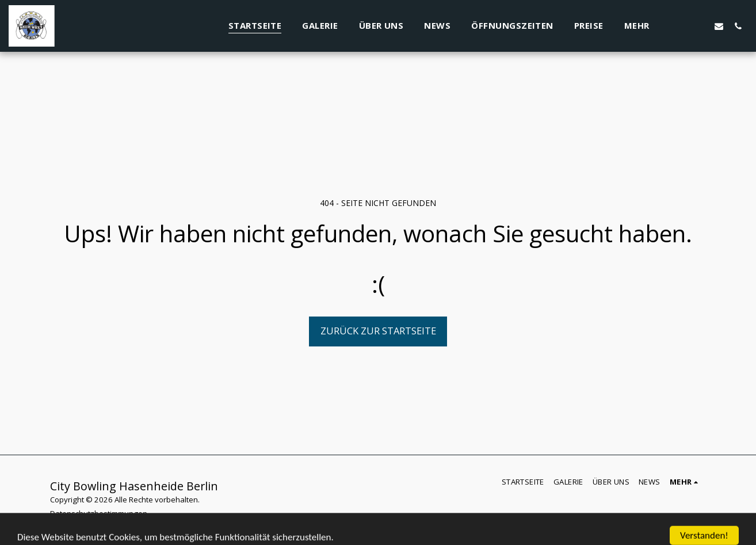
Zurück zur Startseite (378, 331)
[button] (700, 26)
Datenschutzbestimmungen (99, 513)
